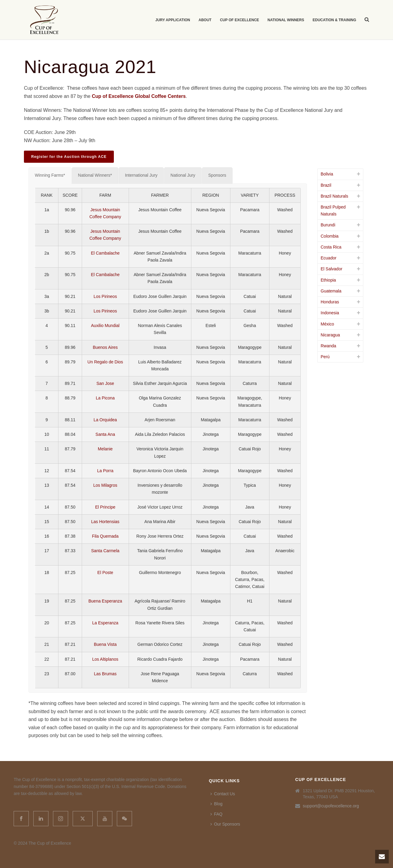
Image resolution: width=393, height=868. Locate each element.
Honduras (330, 302)
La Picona (105, 398)
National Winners (286, 20)
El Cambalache (105, 253)
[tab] (50, 175)
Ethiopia (328, 280)
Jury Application (173, 20)
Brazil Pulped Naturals (333, 210)
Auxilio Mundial (105, 326)
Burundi (328, 225)
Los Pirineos (105, 296)
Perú (325, 357)
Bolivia (327, 174)
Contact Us (223, 794)
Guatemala (331, 291)
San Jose (105, 383)
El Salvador (332, 269)
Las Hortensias (105, 522)
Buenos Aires (105, 347)
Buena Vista (105, 644)
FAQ (216, 814)
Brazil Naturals (334, 196)
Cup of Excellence (239, 20)
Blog (216, 804)
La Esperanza (105, 623)
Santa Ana (105, 434)
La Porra (105, 471)
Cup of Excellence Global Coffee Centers (139, 96)
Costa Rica (331, 247)
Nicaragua (330, 335)
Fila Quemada (105, 536)
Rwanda (328, 346)
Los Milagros (105, 485)
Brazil (326, 185)
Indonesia (330, 313)
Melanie (105, 449)
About (205, 20)
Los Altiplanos (105, 659)
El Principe (105, 507)
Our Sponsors (225, 824)
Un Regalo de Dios (105, 362)
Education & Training (334, 20)
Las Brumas (105, 674)
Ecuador (329, 258)
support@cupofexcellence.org (331, 806)
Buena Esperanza (105, 601)
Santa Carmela (105, 551)
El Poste (105, 573)
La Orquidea (105, 420)
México (327, 324)
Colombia (330, 236)
